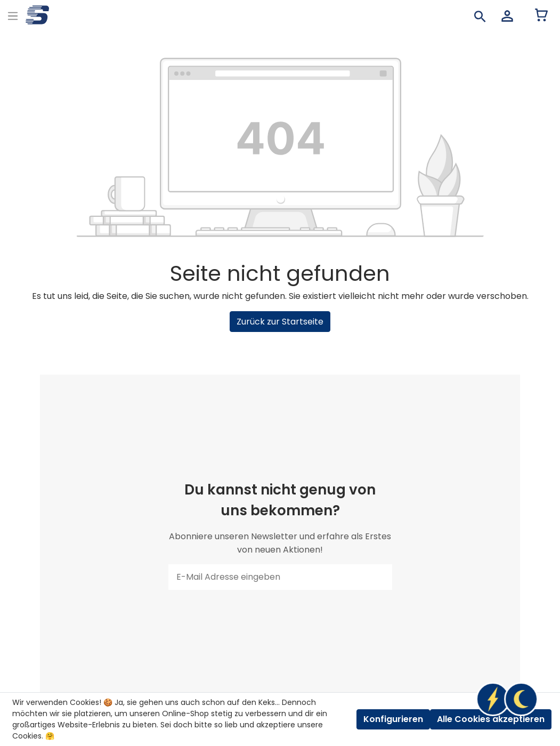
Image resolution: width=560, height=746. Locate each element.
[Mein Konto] (507, 16)
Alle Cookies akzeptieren (491, 719)
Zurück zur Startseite (280, 322)
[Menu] (13, 15)
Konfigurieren (393, 719)
